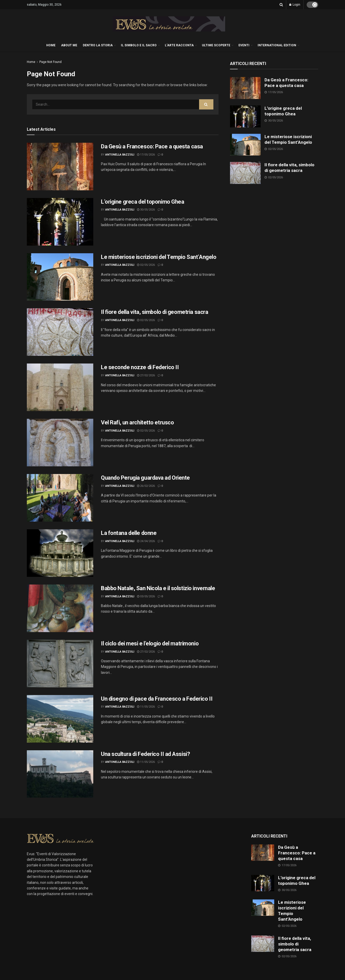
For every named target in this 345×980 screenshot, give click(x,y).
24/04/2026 (146, 541)
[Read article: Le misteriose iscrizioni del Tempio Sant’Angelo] (60, 277)
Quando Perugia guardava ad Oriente (145, 478)
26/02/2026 (146, 486)
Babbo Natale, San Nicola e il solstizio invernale (158, 588)
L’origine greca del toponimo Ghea (142, 202)
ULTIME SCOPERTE (216, 45)
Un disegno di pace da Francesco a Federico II (157, 699)
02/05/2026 (146, 265)
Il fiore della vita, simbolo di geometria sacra (154, 312)
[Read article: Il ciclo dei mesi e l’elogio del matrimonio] (60, 664)
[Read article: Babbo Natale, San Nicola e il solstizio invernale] (60, 608)
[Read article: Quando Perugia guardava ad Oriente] (60, 498)
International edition (277, 45)
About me (69, 45)
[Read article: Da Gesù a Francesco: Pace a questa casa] (60, 167)
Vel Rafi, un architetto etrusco (137, 422)
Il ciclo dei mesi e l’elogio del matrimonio (150, 643)
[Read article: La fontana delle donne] (60, 553)
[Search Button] (281, 5)
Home (31, 62)
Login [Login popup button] (295, 5)
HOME (51, 45)
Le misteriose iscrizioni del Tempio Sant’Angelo (159, 257)
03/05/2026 (146, 596)
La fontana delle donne (129, 533)
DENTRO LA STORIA (98, 45)
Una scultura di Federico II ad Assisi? (145, 754)
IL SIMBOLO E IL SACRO (139, 45)
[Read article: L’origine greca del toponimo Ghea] (60, 222)
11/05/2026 (146, 707)
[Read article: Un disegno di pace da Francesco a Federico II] (60, 719)
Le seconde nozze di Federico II (140, 367)
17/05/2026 (146, 155)
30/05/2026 (146, 210)
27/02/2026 (146, 375)
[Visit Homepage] (169, 24)
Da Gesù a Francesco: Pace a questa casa (152, 146)
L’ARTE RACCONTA (179, 45)
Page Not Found (50, 62)
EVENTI (244, 45)
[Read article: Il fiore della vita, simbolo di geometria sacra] (60, 332)
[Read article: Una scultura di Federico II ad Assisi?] (60, 774)
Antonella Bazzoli (120, 155)
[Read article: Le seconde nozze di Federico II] (60, 387)
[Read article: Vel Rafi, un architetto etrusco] (60, 443)
